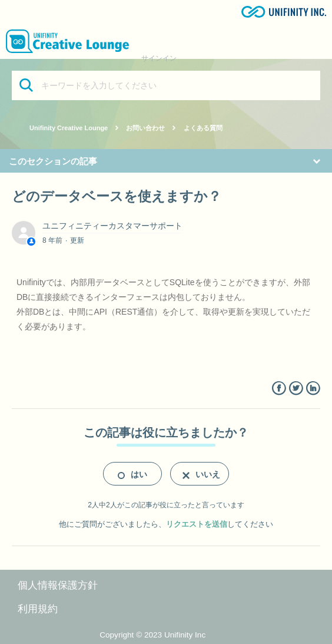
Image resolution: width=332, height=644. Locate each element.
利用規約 (38, 609)
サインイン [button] (159, 58)
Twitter (296, 389)
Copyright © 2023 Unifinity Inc (152, 635)
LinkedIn (313, 389)
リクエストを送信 (197, 524)
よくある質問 (203, 128)
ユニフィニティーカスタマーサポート (112, 226)
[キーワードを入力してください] (166, 85)
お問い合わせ (145, 128)
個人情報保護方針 (58, 585)
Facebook (279, 389)
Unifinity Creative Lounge (69, 128)
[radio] (132, 474)
